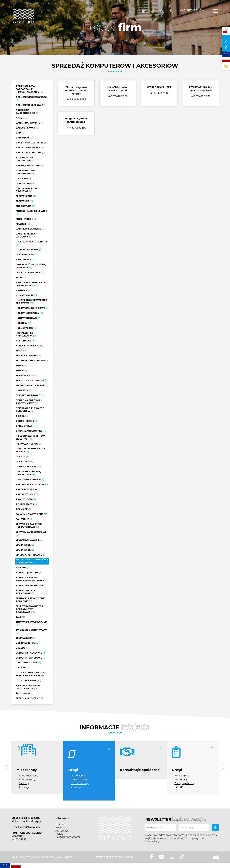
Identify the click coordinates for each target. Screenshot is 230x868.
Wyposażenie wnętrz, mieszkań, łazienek (30, 674)
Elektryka (25, 201)
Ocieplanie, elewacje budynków (30, 410)
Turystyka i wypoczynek (32, 624)
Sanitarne (24, 519)
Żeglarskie (25, 694)
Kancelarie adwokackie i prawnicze (32, 284)
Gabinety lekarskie (30, 229)
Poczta (22, 457)
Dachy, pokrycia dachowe (27, 190)
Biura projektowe (30, 148)
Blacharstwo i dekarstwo (26, 159)
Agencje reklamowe (31, 105)
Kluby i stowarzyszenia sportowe (31, 302)
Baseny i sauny (27, 128)
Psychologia (26, 499)
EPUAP (179, 787)
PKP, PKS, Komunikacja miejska (30, 450)
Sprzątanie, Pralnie (30, 555)
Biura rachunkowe (31, 153)
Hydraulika (25, 260)
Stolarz (23, 568)
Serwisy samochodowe (31, 534)
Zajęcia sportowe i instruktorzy (28, 687)
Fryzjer (23, 224)
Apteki (22, 118)
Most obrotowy (80, 783)
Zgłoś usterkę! (79, 780)
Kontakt (226, 43)
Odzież (22, 416)
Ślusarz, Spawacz (29, 540)
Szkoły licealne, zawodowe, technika (32, 579)
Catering (23, 178)
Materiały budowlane (32, 361)
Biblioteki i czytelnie (31, 143)
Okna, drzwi (26, 426)
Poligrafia (24, 462)
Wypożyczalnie (28, 681)
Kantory (23, 290)
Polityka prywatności (68, 837)
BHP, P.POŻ (24, 138)
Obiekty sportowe (29, 395)
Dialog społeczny (184, 783)
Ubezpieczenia (27, 643)
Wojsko (22, 668)
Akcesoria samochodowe (27, 112)
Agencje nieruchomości (32, 99)
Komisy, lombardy (29, 313)
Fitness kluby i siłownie (31, 213)
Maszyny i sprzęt (29, 356)
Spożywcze (25, 545)
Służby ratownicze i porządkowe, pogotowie (29, 609)
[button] (7, 768)
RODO (59, 834)
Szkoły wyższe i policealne (26, 592)
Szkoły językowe (29, 573)
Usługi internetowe (30, 658)
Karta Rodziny (27, 780)
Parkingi (76, 787)
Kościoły (24, 323)
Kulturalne (26, 341)
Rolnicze (23, 509)
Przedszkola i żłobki (32, 484)
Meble (21, 366)
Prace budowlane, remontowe (28, 473)
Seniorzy (24, 783)
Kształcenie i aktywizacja (26, 334)
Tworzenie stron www (31, 632)
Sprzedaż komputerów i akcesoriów (32, 561)
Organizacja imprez (31, 431)
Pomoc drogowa (29, 467)
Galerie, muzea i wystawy (26, 235)
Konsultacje (181, 780)
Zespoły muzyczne (30, 698)
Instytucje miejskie (30, 272)
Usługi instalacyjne (31, 653)
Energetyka (25, 206)
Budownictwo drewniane (25, 172)
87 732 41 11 (22, 839)
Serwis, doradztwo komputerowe (29, 526)
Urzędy (22, 648)
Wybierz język (190, 8)
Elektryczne (26, 196)
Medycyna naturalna (32, 380)
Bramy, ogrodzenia (30, 166)
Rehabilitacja (27, 504)
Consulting (25, 183)
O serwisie (61, 824)
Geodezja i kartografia (31, 243)
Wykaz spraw (182, 776)
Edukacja (24, 787)
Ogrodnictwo (27, 421)
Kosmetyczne (26, 328)
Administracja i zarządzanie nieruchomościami (29, 89)
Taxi (20, 617)
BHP (20, 133)
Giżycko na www (29, 250)
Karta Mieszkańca (29, 776)
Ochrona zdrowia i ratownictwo (29, 402)
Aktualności (62, 831)
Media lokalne (27, 375)
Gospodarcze (26, 255)
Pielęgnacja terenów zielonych (30, 437)
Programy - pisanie (30, 480)
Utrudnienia (78, 776)
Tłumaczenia (26, 638)
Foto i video (26, 219)
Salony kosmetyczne (32, 514)
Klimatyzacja (26, 295)
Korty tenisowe (28, 318)
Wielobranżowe (28, 663)
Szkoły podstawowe (31, 586)
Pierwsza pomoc (28, 444)
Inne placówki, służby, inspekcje (31, 266)
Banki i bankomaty (30, 123)
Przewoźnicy (27, 494)
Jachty (22, 277)
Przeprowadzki (28, 489)
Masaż (21, 351)
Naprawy (24, 390)
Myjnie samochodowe (32, 385)
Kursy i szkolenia (29, 346)
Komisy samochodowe (32, 308)
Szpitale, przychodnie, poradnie (31, 600)
